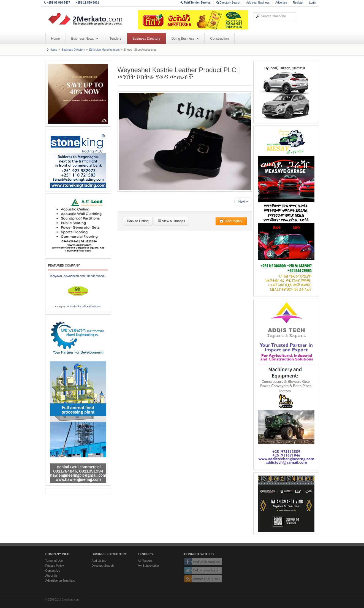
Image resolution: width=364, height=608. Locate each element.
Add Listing (99, 561)
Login (313, 3)
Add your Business (258, 3)
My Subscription (149, 566)
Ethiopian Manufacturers (104, 50)
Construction (219, 39)
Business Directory (146, 39)
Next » (243, 202)
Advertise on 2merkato (60, 580)
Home (56, 39)
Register (298, 3)
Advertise (281, 3)
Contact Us (53, 571)
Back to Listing (138, 221)
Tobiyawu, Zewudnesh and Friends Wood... (78, 276)
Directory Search (229, 3)
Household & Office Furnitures (84, 306)
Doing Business (185, 39)
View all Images (171, 221)
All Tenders (145, 561)
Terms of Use (54, 561)
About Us (51, 576)
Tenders (116, 39)
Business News (85, 39)
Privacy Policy (55, 566)
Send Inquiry (231, 221)
